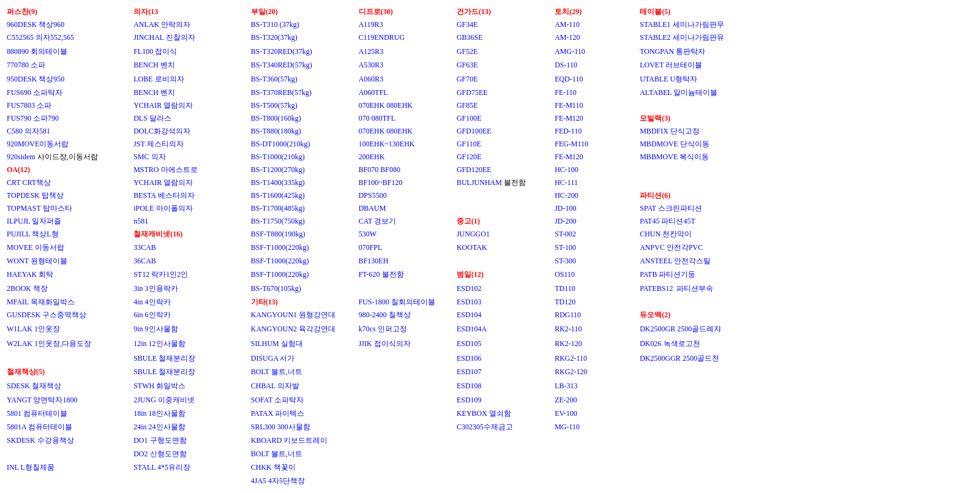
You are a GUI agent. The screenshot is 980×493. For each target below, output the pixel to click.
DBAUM (372, 208)
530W (368, 234)
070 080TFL (377, 118)
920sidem (22, 157)
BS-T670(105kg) (276, 288)
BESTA (144, 195)
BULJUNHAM (479, 183)
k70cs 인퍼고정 (383, 329)
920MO (18, 144)
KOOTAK (472, 247)
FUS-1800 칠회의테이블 (397, 302)
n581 (141, 221)
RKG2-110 (571, 358)
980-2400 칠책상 (385, 315)
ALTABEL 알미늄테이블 (679, 92)
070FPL (371, 247)
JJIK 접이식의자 (385, 344)
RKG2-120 (571, 372)
